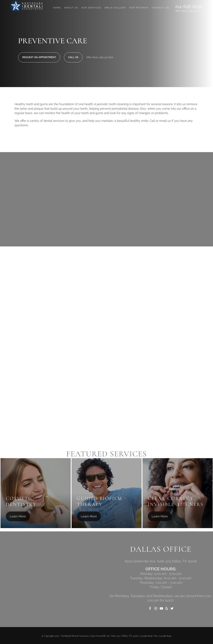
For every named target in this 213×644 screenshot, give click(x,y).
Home (57, 8)
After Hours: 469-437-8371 (189, 11)
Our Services (91, 8)
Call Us (73, 57)
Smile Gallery (115, 8)
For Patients (139, 8)
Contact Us (160, 8)
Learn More (18, 516)
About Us (71, 8)
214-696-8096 (189, 7)
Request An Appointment (39, 57)
